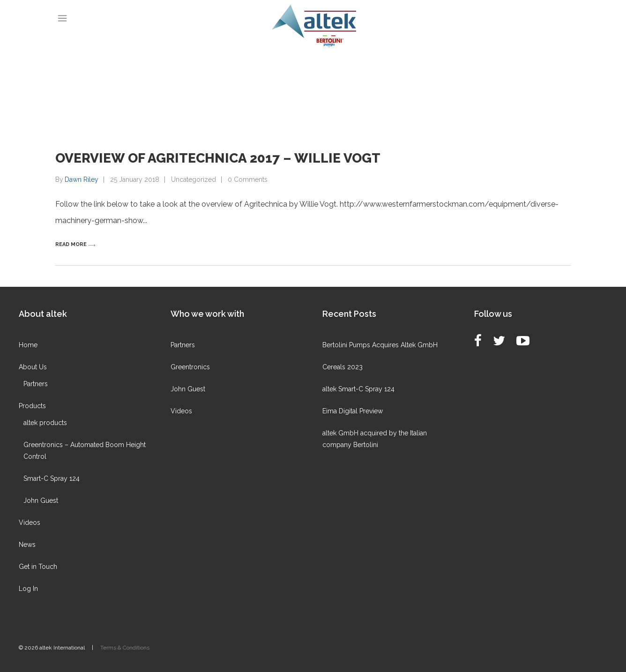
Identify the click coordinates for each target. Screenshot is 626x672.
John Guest (41, 500)
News (27, 545)
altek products (45, 423)
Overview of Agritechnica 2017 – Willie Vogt (218, 158)
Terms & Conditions (125, 648)
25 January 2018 (135, 179)
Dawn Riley (82, 179)
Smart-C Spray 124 (52, 478)
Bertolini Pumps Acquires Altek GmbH (380, 345)
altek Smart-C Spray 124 (358, 389)
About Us (33, 367)
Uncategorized (194, 179)
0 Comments (248, 179)
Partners (36, 384)
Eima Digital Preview (353, 411)
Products (32, 406)
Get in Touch (38, 567)
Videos (30, 523)
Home (28, 345)
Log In (28, 589)
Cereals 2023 (343, 367)
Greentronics (190, 367)
